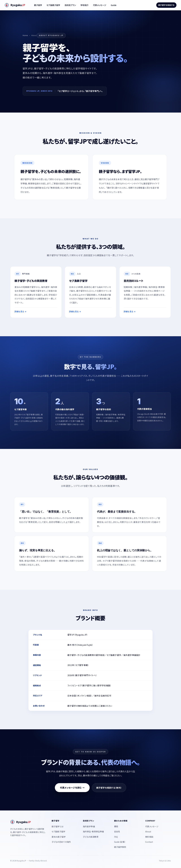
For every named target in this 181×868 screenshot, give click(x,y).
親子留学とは (57, 826)
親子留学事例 (120, 847)
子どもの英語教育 (91, 837)
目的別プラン (70, 5)
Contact (149, 842)
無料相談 (149, 837)
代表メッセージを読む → (72, 788)
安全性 (117, 832)
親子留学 (38, 5)
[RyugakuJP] (15, 5)
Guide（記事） (120, 842)
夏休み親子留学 (59, 837)
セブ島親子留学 (53, 5)
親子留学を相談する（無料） (109, 788)
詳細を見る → (21, 311)
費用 (116, 826)
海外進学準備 (89, 826)
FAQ (116, 837)
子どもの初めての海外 (61, 842)
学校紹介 (84, 5)
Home (25, 35)
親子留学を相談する (166, 5)
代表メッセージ (100, 5)
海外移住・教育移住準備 (93, 832)
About (148, 832)
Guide (114, 5)
